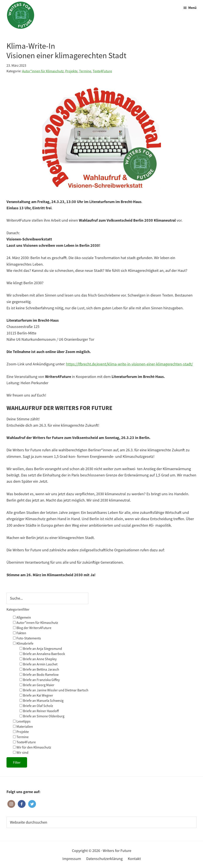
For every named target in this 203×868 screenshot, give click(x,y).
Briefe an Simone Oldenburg (42, 716)
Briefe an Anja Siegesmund (41, 649)
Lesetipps (22, 721)
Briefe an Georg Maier (37, 685)
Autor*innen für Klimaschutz (43, 71)
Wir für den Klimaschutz (32, 747)
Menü (192, 8)
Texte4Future (102, 71)
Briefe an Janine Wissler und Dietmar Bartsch (54, 690)
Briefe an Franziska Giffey (40, 680)
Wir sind (21, 752)
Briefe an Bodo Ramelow (39, 674)
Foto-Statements (27, 638)
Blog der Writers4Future (32, 628)
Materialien (23, 726)
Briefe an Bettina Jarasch (39, 669)
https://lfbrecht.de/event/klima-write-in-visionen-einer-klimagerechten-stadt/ (129, 364)
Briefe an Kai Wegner (36, 695)
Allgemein (22, 617)
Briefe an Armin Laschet (38, 664)
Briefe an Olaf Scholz (36, 706)
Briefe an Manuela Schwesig (41, 700)
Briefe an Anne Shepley (38, 659)
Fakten (20, 633)
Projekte (71, 71)
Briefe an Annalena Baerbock (42, 654)
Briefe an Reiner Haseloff (39, 711)
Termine (85, 71)
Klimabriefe (23, 643)
